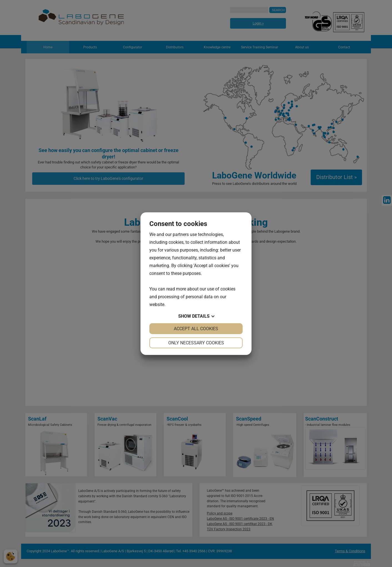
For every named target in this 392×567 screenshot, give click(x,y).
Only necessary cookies (196, 343)
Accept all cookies (196, 329)
